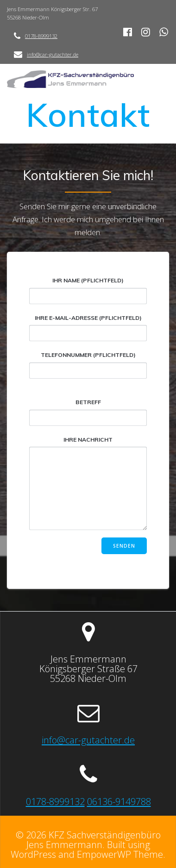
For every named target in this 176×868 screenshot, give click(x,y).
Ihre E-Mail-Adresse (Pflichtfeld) (88, 328)
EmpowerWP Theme (120, 854)
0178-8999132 (41, 36)
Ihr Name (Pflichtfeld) (88, 290)
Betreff (88, 412)
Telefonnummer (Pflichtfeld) (88, 365)
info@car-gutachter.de (53, 54)
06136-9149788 (119, 801)
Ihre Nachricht (88, 483)
